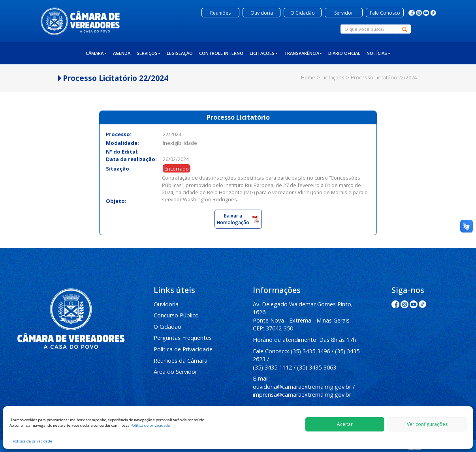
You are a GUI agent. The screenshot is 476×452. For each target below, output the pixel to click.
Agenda (122, 53)
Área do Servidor (175, 372)
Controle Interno (221, 53)
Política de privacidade (150, 425)
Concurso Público (176, 315)
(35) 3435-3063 (317, 367)
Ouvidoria (166, 304)
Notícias (378, 53)
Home (308, 77)
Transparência (303, 53)
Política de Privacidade (183, 349)
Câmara (96, 53)
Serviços (149, 53)
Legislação (180, 53)
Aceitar (345, 424)
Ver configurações (427, 424)
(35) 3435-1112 (272, 367)
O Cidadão (167, 327)
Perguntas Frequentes (183, 338)
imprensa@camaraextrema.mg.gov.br (302, 395)
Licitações (264, 53)
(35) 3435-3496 (310, 351)
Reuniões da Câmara (181, 361)
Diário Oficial (344, 53)
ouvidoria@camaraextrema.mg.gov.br (302, 387)
